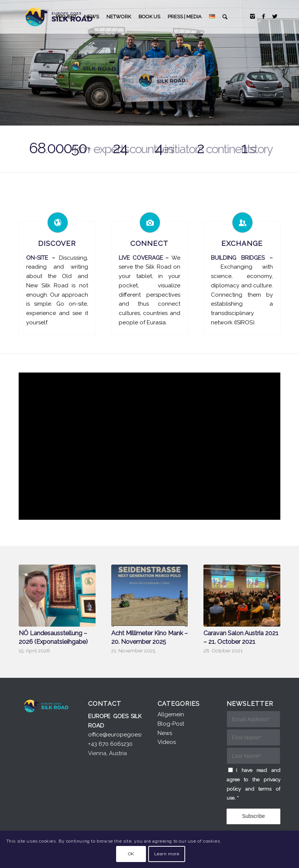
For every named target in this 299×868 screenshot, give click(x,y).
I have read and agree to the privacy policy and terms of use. (253, 784)
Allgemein (171, 714)
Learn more (167, 854)
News (165, 733)
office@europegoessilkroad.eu (129, 735)
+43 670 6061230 (110, 744)
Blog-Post (171, 724)
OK (131, 854)
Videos (167, 742)
